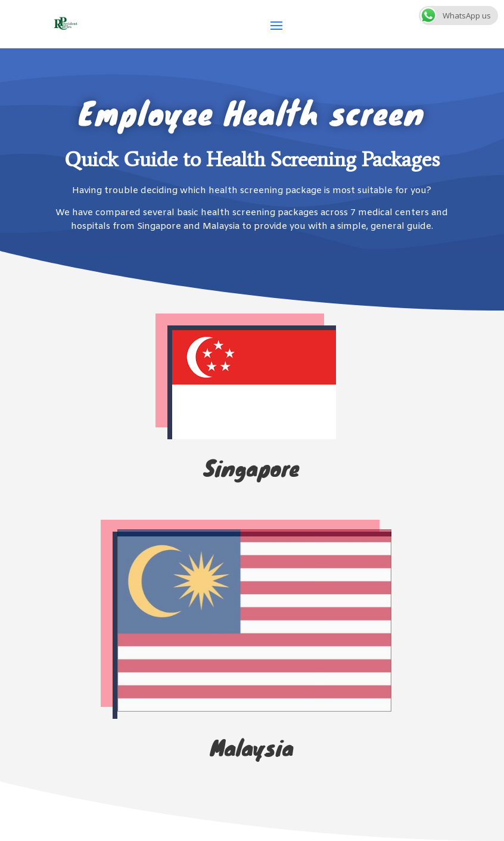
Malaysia (252, 747)
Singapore (252, 467)
